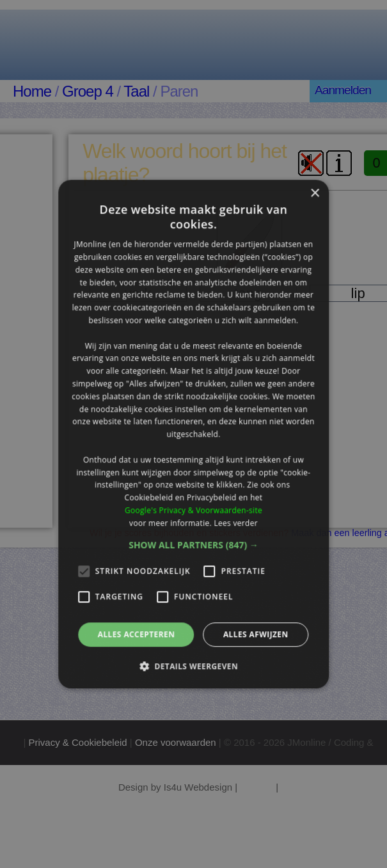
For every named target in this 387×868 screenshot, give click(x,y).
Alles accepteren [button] (137, 634)
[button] (193, 545)
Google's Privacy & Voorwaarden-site (193, 510)
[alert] (193, 434)
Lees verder (236, 523)
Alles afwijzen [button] (256, 634)
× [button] (314, 193)
